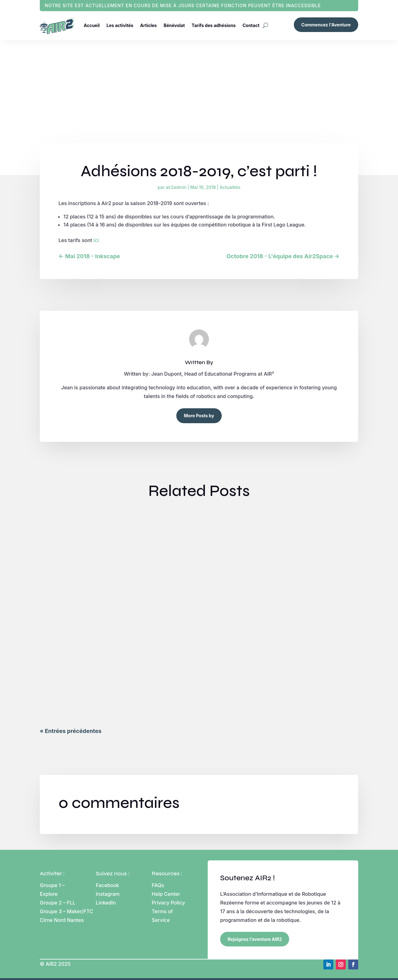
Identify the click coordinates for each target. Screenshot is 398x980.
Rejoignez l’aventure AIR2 (255, 939)
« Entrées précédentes (71, 731)
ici (96, 240)
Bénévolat (174, 25)
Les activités (120, 25)
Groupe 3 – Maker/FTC (67, 911)
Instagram (108, 894)
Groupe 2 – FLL (58, 903)
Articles (149, 25)
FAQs (158, 885)
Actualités (230, 187)
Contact (251, 25)
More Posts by (199, 416)
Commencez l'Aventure (326, 25)
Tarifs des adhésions (214, 25)
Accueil (92, 25)
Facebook (107, 885)
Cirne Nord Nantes (62, 920)
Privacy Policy (168, 903)
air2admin (176, 187)
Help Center (166, 894)
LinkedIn (106, 903)
